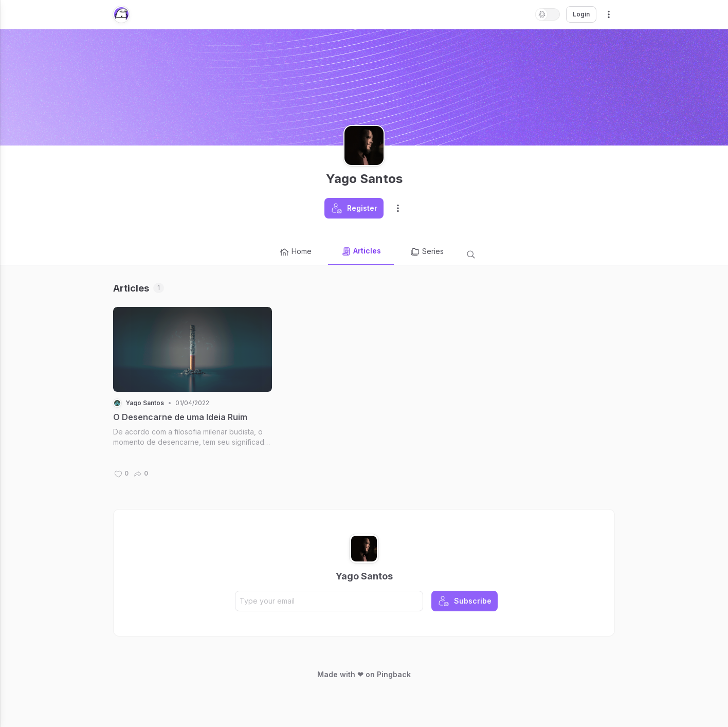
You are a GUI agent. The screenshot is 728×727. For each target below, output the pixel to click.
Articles (361, 251)
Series (427, 252)
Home (295, 252)
